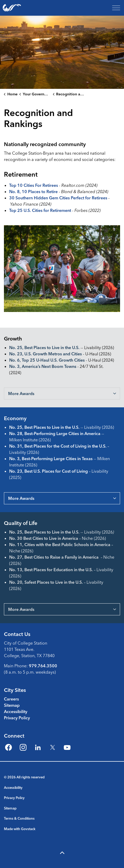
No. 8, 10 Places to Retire (33, 192)
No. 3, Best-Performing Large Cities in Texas (51, 459)
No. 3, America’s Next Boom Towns (43, 366)
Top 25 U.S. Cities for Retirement (40, 210)
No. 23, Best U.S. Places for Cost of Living (48, 471)
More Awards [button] (21, 394)
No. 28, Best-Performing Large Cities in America (55, 433)
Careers (11, 699)
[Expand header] (116, 8)
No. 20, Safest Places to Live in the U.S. (46, 582)
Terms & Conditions (19, 818)
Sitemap (12, 705)
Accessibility (16, 711)
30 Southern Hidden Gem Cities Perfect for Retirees (58, 198)
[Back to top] (62, 853)
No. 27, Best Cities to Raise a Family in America (54, 557)
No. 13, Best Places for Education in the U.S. (51, 570)
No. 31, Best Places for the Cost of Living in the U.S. (58, 446)
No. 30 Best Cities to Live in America (44, 538)
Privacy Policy (17, 718)
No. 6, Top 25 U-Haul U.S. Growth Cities (47, 360)
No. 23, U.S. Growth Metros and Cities (45, 354)
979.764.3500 (43, 666)
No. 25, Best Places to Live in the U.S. (44, 348)
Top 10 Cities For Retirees (34, 185)
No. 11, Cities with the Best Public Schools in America (60, 545)
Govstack (28, 829)
